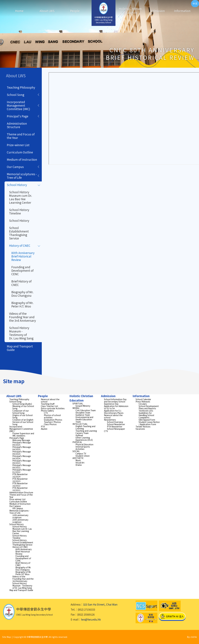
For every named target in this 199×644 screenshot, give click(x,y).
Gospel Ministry (83, 406)
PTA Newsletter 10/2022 (20, 484)
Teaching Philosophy (21, 87)
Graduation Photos (53, 420)
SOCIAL (76, 451)
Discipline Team (83, 413)
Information (182, 11)
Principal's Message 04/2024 (22, 457)
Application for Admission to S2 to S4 (116, 407)
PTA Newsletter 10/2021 (20, 489)
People (75, 11)
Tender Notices (143, 427)
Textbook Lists (146, 411)
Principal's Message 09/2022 (22, 466)
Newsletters (110, 420)
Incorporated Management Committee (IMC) (18, 105)
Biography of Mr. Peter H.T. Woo (22, 304)
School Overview (115, 422)
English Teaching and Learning (85, 427)
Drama (79, 465)
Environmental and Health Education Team (84, 419)
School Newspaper (116, 429)
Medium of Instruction (22, 159)
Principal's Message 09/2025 (22, 444)
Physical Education (84, 444)
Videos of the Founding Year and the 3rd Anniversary (22, 317)
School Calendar (143, 399)
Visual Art (80, 463)
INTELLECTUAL (80, 424)
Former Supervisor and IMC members (23, 434)
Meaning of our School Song (23, 407)
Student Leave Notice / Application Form (149, 423)
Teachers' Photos (52, 422)
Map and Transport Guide (20, 348)
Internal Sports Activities (83, 448)
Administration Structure (17, 125)
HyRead (79, 435)
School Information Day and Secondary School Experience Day (115, 402)
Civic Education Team (86, 410)
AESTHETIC (78, 458)
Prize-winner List (18, 145)
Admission (158, 11)
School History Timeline (19, 211)
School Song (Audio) (22, 404)
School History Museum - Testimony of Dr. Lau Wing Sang (21, 333)
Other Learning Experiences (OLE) (84, 439)
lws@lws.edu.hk (91, 619)
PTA (43, 427)
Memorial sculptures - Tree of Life (22, 176)
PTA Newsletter (115, 427)
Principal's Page (18, 116)
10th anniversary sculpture (20, 516)
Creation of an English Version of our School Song (23, 422)
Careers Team (82, 433)
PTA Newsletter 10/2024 (20, 475)
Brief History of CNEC (21, 283)
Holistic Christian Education (130, 11)
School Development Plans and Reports (149, 407)
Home (19, 11)
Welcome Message (21, 440)
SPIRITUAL (78, 403)
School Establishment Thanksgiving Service (19, 233)
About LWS (47, 11)
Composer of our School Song (21, 412)
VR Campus (18, 508)
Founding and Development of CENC (22, 270)
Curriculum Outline (20, 152)
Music (78, 460)
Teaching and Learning (86, 431)
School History (17, 185)
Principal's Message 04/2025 (22, 448)
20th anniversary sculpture (20, 521)
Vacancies (140, 429)
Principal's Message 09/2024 (22, 453)
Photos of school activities (52, 416)
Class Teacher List (49, 406)
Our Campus (15, 167)
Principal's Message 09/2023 (22, 462)
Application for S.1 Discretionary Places (114, 412)
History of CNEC (20, 245)
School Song (16, 95)
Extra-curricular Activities (53, 408)
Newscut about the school (50, 400)
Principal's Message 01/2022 (22, 471)
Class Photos (50, 424)
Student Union (83, 456)
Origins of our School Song (22, 416)
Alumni (44, 429)
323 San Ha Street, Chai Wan (100, 604)
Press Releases (143, 402)
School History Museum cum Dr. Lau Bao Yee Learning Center (21, 197)
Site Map (7, 637)
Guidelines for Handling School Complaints (146, 415)
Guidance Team (83, 415)
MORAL (76, 408)
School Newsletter (116, 424)
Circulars (143, 404)
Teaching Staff (48, 404)
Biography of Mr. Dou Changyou (22, 294)
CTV (46, 413)
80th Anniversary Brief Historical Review (23, 256)
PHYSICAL (77, 442)
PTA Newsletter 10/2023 (20, 480)
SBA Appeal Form (147, 420)
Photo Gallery (47, 411)
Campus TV (81, 453)
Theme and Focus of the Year (21, 136)
